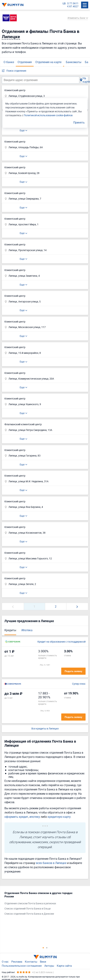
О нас (5, 962)
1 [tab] (43, 948)
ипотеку (35, 817)
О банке (9, 62)
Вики (43, 962)
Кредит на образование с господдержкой (62, 642)
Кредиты (10, 630)
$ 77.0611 (73, 3)
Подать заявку (73, 671)
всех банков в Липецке (51, 863)
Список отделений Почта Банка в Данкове (29, 914)
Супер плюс (79, 684)
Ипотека (27, 630)
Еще (22, 130)
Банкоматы (74, 62)
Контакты (31, 962)
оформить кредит (16, 817)
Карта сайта (64, 966)
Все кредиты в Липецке (45, 729)
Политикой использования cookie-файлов (48, 115)
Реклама (17, 962)
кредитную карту (59, 817)
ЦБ (64, 3)
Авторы (49, 966)
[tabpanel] (43, 904)
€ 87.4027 (73, 6)
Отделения (25, 62)
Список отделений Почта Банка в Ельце (28, 909)
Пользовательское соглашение (22, 966)
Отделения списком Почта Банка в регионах (30, 904)
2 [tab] (47, 948)
